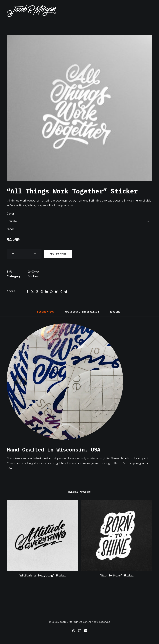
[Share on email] (66, 292)
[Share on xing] (61, 292)
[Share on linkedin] (46, 292)
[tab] (82, 313)
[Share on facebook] (27, 292)
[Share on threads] (37, 292)
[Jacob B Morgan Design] (31, 11)
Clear (10, 229)
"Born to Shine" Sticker (117, 576)
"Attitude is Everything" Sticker (42, 576)
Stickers (33, 276)
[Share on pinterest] (42, 292)
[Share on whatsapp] (51, 292)
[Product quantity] (24, 254)
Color (10, 214)
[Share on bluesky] (56, 292)
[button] (151, 11)
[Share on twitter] (32, 292)
